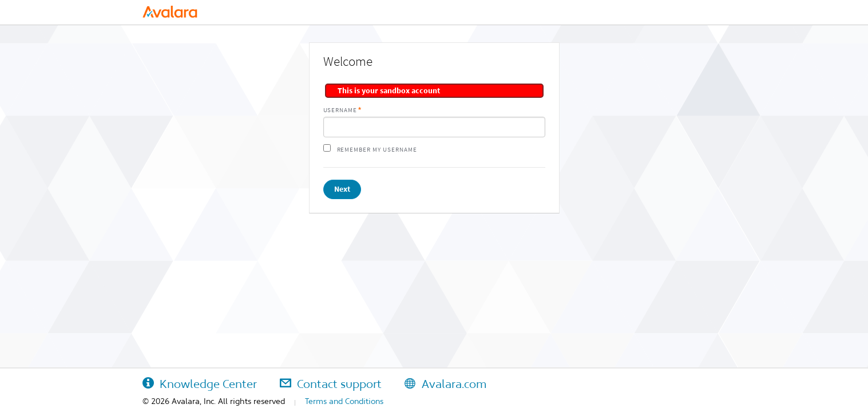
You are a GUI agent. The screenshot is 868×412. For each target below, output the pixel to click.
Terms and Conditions (344, 401)
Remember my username (377, 150)
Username (340, 110)
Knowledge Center (200, 384)
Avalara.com (445, 384)
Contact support (331, 384)
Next (342, 189)
